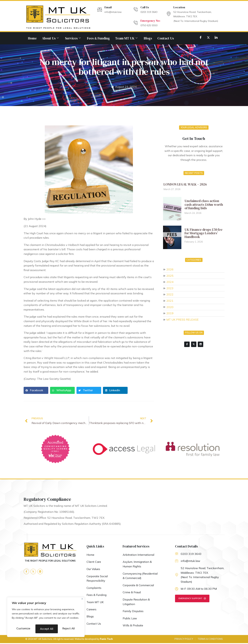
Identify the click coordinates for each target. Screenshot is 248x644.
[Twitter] (208, 37)
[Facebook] (201, 37)
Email (108, 7)
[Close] (82, 591)
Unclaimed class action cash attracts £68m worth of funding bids (204, 205)
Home (32, 38)
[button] (36, 390)
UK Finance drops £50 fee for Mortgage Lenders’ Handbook (203, 233)
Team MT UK (126, 38)
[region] (46, 613)
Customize (29, 620)
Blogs (148, 38)
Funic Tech (106, 640)
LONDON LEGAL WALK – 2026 (185, 184)
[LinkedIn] (216, 37)
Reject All (63, 620)
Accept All (46, 629)
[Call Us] (136, 9)
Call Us (145, 7)
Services (73, 38)
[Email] (100, 9)
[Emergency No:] (136, 23)
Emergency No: (150, 21)
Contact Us (166, 38)
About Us (50, 38)
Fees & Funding (98, 38)
